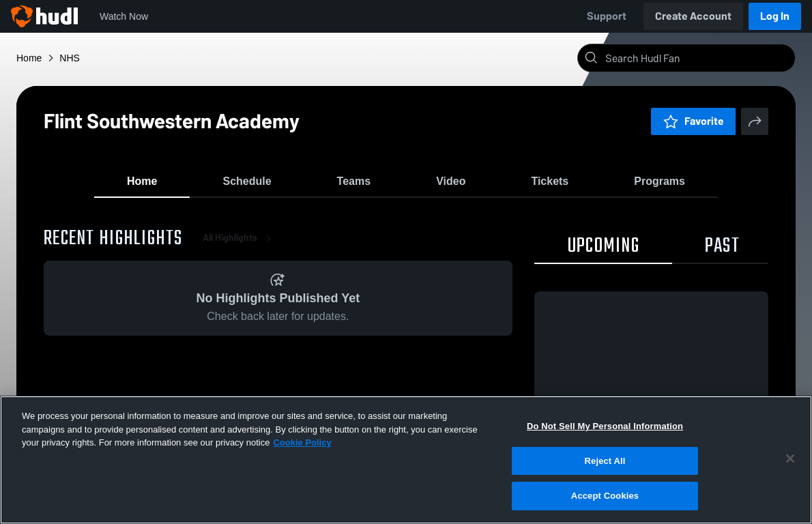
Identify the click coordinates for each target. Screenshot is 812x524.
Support (607, 16)
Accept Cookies (605, 496)
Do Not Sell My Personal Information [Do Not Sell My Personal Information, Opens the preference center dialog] (605, 426)
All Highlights (240, 245)
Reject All (605, 461)
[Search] (697, 58)
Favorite (693, 121)
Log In (775, 16)
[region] (406, 460)
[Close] (790, 458)
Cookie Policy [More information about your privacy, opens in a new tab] (302, 442)
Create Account (693, 16)
